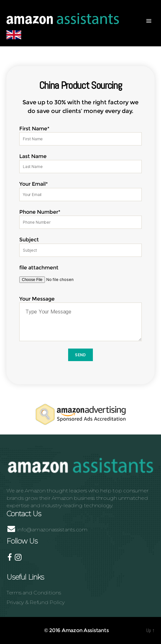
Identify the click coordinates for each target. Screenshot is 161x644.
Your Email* (80, 191)
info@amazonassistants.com (47, 530)
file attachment (80, 276)
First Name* (80, 135)
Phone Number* (80, 219)
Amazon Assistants (85, 630)
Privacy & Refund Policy (36, 602)
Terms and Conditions (34, 593)
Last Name (80, 163)
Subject (80, 247)
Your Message (80, 318)
